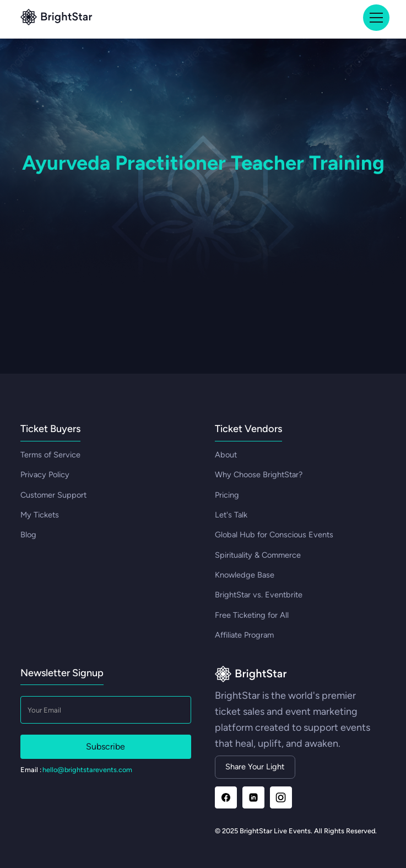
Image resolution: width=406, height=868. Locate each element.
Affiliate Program (244, 635)
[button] (374, 18)
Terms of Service (50, 455)
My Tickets (40, 515)
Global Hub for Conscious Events (274, 535)
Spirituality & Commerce (258, 555)
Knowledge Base (245, 575)
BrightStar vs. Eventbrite (259, 595)
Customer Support (53, 495)
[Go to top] (56, 18)
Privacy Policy (45, 475)
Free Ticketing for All (252, 615)
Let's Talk (231, 515)
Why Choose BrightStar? (259, 475)
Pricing (227, 495)
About (226, 455)
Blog (28, 535)
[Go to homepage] (251, 675)
